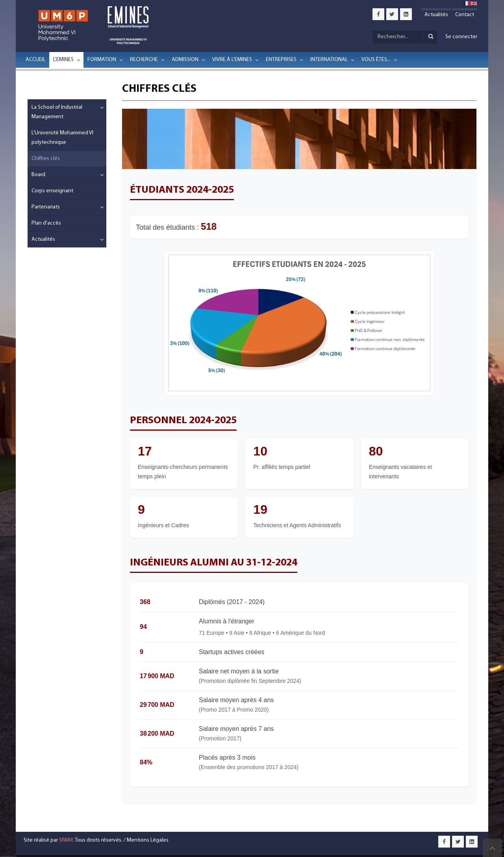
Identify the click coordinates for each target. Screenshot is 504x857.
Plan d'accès (46, 223)
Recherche (144, 60)
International (329, 60)
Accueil (35, 60)
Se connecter (461, 37)
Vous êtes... (376, 60)
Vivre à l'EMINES (232, 60)
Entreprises (281, 60)
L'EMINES (63, 60)
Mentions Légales (148, 840)
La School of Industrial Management (57, 112)
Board (38, 175)
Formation (102, 60)
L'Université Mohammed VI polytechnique (62, 138)
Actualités (436, 15)
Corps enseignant (52, 191)
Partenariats (46, 207)
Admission (185, 60)
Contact (465, 15)
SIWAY (66, 840)
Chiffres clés (46, 159)
